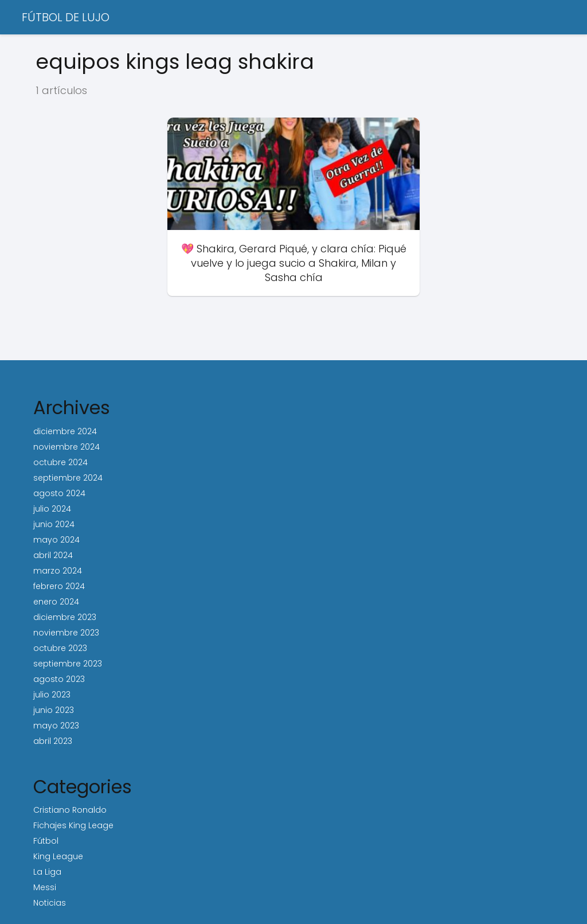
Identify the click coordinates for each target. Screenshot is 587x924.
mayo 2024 (56, 540)
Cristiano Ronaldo (70, 810)
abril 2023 (53, 741)
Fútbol (46, 841)
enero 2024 (56, 602)
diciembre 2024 (65, 431)
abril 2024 (53, 555)
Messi (45, 887)
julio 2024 (52, 509)
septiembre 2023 (68, 664)
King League (58, 856)
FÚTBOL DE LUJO (66, 17)
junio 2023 (54, 710)
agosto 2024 (59, 493)
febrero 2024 (59, 586)
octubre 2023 (60, 648)
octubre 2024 (60, 462)
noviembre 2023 (66, 633)
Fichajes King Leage (73, 825)
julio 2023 (52, 695)
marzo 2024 (58, 571)
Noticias (50, 903)
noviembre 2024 (66, 447)
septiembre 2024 (68, 478)
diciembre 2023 (65, 617)
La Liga (47, 872)
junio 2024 (54, 524)
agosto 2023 (59, 679)
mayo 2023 (56, 726)
